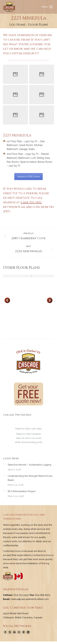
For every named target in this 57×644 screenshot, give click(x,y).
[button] (7, 300)
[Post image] (28, 276)
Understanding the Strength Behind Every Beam (30, 478)
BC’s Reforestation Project (22, 491)
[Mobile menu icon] (47, 7)
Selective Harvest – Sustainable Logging (29, 465)
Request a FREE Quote (28, 177)
